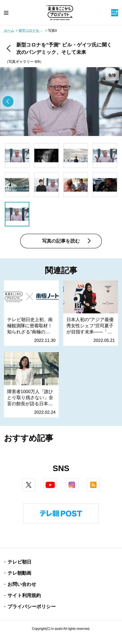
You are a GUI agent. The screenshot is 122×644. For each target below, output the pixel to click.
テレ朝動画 (19, 573)
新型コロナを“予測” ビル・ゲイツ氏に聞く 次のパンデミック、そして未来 (33, 31)
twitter (35, 481)
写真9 (53, 31)
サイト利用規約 (24, 595)
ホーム (9, 31)
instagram (78, 481)
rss (100, 481)
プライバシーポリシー (32, 607)
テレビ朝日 (19, 562)
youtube (57, 481)
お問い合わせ (22, 584)
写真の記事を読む (61, 241)
